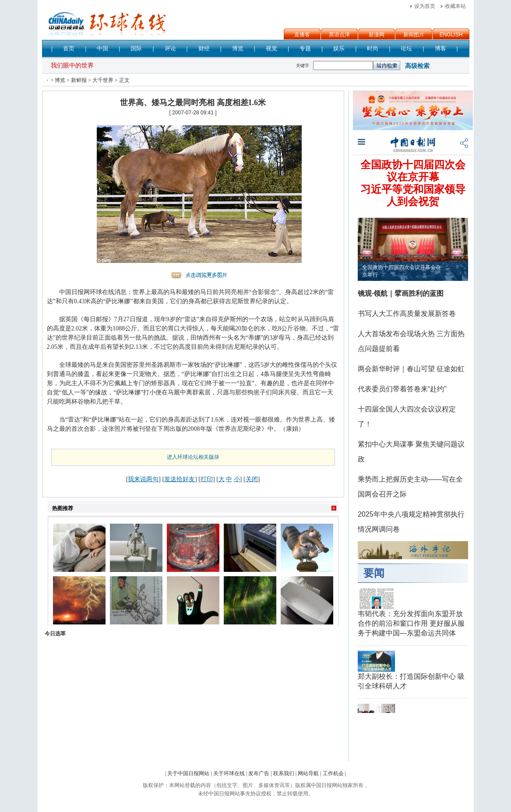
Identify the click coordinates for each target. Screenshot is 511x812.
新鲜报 (79, 80)
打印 (207, 479)
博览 (60, 80)
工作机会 (333, 773)
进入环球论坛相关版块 (193, 457)
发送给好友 (180, 479)
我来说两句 (143, 479)
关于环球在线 (229, 773)
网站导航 (308, 773)
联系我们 (284, 773)
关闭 (252, 479)
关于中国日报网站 (188, 773)
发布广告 (259, 773)
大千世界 (103, 80)
